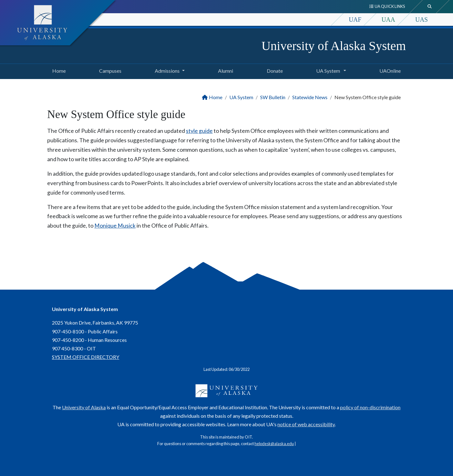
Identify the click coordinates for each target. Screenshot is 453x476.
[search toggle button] (430, 7)
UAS (422, 20)
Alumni (224, 70)
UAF (355, 20)
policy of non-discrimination (370, 407)
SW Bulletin (273, 97)
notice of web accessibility (306, 424)
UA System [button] (329, 71)
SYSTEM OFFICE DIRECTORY (86, 357)
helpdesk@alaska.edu (274, 444)
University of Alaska (84, 407)
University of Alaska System (334, 46)
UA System (241, 97)
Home (58, 70)
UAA (388, 20)
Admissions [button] (167, 71)
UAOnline (389, 70)
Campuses (109, 70)
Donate (274, 70)
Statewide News (310, 97)
